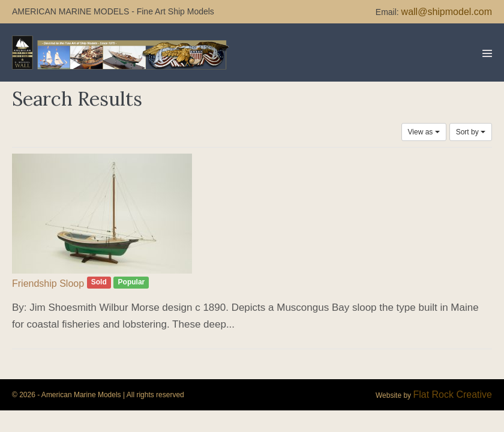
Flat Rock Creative (452, 394)
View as (424, 132)
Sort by (471, 132)
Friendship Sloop (48, 283)
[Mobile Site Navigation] (487, 53)
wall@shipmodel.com (447, 12)
